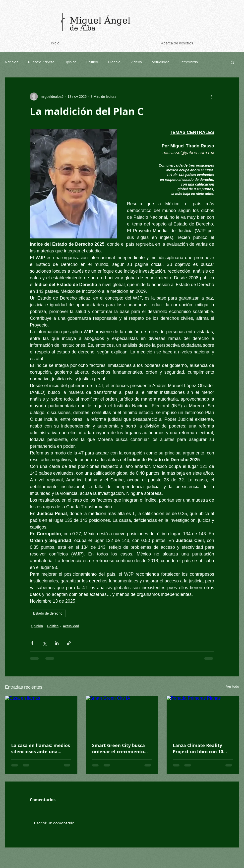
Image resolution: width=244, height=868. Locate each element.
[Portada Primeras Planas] (203, 716)
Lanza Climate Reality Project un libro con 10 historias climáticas (198, 749)
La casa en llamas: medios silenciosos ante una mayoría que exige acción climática (41, 749)
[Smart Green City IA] (122, 716)
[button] (233, 62)
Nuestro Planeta (41, 62)
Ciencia (114, 62)
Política (92, 62)
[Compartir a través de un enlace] (69, 643)
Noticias (12, 62)
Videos (136, 62)
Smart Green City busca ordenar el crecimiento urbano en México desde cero (120, 749)
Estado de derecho (48, 613)
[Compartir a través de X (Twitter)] (44, 643)
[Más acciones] (211, 97)
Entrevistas (189, 62)
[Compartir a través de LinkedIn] (57, 643)
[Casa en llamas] (41, 716)
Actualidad (161, 62)
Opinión (70, 62)
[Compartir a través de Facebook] (32, 643)
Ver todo (233, 686)
